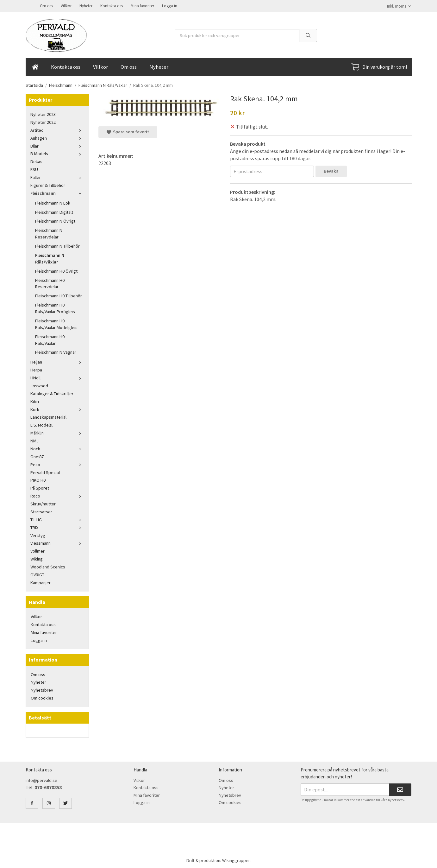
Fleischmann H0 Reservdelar (50, 283)
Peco (57, 464)
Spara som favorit (128, 131)
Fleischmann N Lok (53, 202)
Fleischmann (57, 193)
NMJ (34, 440)
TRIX (57, 527)
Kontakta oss (112, 6)
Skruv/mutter (43, 503)
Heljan (57, 361)
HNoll (57, 377)
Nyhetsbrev (42, 689)
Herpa (36, 369)
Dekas (36, 161)
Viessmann (57, 542)
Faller (57, 177)
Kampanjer (41, 582)
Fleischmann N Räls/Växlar (50, 258)
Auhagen (57, 137)
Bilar (57, 145)
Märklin (57, 432)
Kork (57, 409)
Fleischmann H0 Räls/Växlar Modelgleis (56, 323)
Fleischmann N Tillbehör (57, 245)
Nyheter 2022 (43, 122)
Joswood (39, 385)
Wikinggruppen (236, 860)
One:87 (37, 456)
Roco (57, 495)
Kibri (35, 401)
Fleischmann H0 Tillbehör (59, 295)
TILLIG (57, 519)
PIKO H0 (38, 479)
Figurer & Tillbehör (48, 185)
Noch (57, 448)
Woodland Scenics (48, 566)
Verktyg (38, 535)
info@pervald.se (41, 780)
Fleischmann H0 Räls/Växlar (50, 339)
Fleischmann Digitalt (54, 212)
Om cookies (42, 697)
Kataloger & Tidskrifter (52, 393)
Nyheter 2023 (43, 114)
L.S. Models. (42, 424)
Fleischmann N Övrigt (55, 220)
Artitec (57, 130)
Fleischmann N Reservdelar (49, 233)
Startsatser (41, 511)
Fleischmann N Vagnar (56, 352)
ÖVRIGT (37, 574)
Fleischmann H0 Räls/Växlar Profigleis (55, 308)
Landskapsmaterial (48, 416)
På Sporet (40, 487)
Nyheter (86, 6)
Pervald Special (45, 472)
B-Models (57, 153)
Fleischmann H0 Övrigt (56, 270)
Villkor (66, 6)
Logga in (170, 6)
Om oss (46, 6)
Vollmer (37, 550)
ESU (34, 169)
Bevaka (331, 170)
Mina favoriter (142, 6)
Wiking (37, 558)
